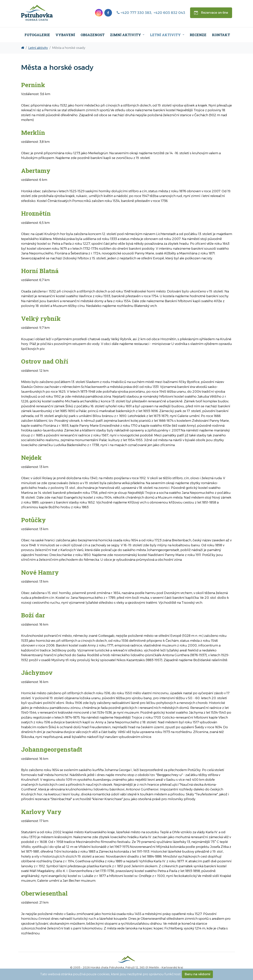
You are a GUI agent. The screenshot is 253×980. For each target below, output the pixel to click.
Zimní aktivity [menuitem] (126, 35)
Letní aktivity (38, 48)
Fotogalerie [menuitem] (37, 35)
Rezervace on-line (211, 13)
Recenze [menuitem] (198, 35)
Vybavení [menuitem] (65, 35)
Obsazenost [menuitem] (93, 35)
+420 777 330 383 (134, 13)
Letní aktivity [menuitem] (166, 35)
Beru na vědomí (197, 974)
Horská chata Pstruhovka (107, 967)
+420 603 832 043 (169, 13)
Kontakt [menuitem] (221, 35)
